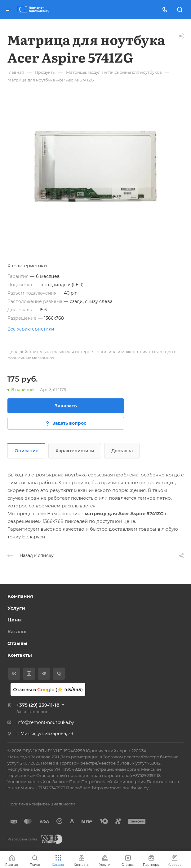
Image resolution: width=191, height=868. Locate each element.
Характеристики (75, 451)
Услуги (16, 608)
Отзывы (17, 643)
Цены (15, 620)
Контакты (20, 655)
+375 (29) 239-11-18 (38, 705)
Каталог (18, 631)
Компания (20, 596)
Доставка (122, 451)
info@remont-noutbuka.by (45, 722)
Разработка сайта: (23, 839)
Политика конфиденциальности (41, 804)
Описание (27, 451)
